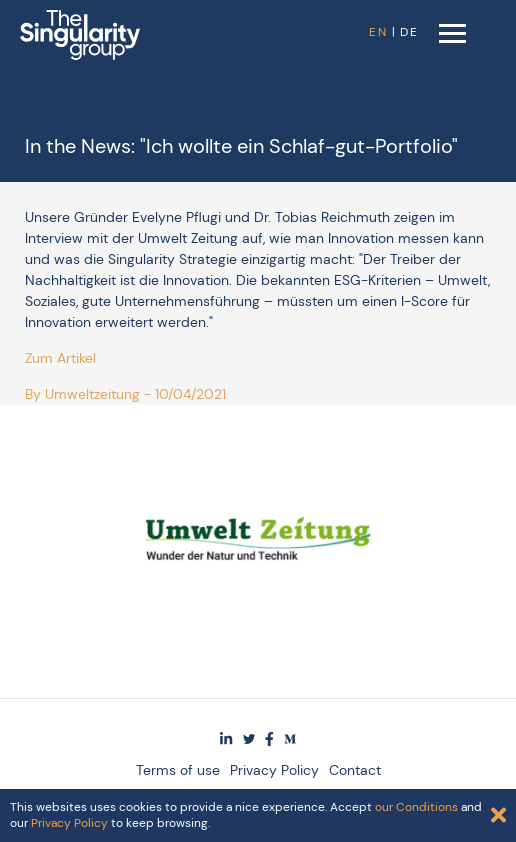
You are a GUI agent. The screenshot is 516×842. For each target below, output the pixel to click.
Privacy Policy (274, 770)
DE (409, 32)
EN (378, 32)
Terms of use (178, 770)
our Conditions (416, 807)
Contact (355, 770)
